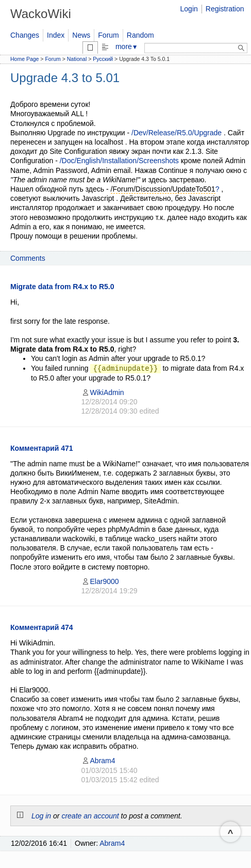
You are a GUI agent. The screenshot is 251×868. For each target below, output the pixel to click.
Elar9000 (100, 581)
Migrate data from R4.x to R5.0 (62, 287)
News (81, 35)
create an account (90, 816)
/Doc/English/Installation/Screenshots (119, 161)
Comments (28, 258)
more (127, 46)
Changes (25, 35)
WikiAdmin (103, 392)
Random (140, 35)
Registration (225, 9)
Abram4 (98, 761)
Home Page (24, 59)
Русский (103, 59)
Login (189, 9)
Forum (108, 35)
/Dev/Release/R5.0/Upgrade (177, 133)
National (77, 59)
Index (56, 35)
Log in (41, 816)
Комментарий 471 (42, 448)
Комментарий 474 (42, 627)
